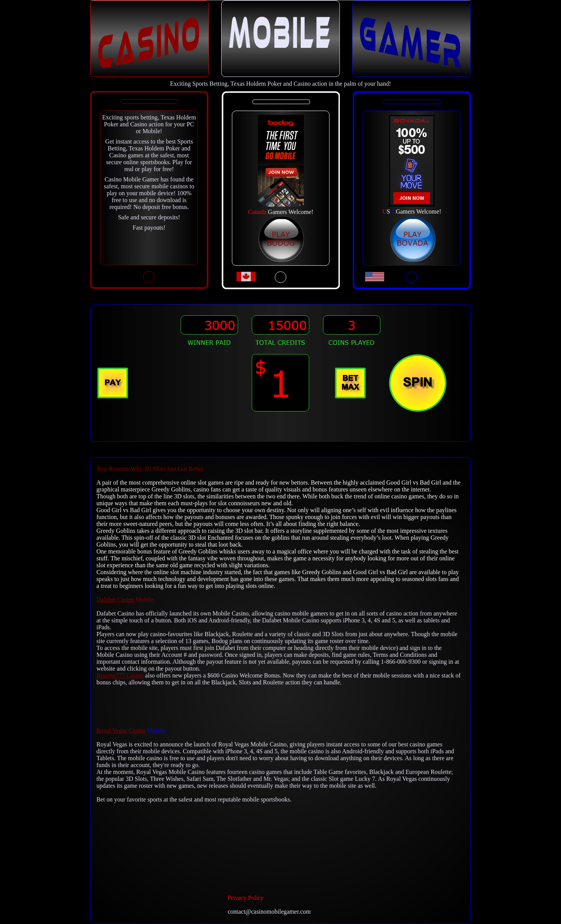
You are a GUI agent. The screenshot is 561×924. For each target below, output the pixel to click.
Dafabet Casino (115, 600)
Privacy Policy (246, 898)
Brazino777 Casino (120, 675)
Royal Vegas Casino (121, 731)
